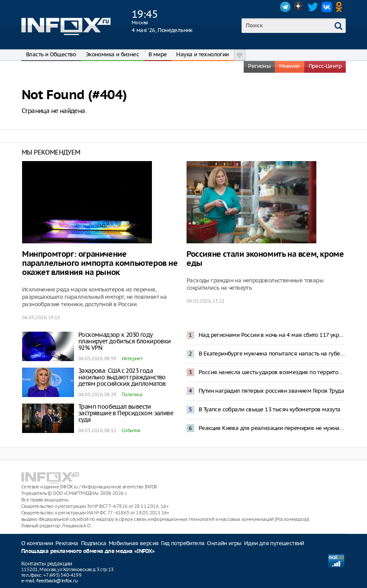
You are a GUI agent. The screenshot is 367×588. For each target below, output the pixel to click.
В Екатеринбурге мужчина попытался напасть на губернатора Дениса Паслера (272, 354)
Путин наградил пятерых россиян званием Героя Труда (271, 391)
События (131, 430)
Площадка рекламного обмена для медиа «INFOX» (88, 551)
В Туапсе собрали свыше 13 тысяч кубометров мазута (270, 409)
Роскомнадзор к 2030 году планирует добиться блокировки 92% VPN (125, 341)
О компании (37, 543)
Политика (132, 394)
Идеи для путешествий (274, 543)
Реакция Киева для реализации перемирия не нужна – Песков (272, 428)
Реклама (67, 543)
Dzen (299, 7)
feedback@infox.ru (57, 581)
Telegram (285, 7)
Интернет (132, 359)
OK (341, 7)
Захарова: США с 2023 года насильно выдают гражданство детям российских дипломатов (122, 377)
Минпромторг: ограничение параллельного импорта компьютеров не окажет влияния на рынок (100, 263)
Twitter (313, 7)
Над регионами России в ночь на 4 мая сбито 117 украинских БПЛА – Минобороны (272, 335)
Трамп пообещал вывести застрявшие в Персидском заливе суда (126, 413)
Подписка (93, 543)
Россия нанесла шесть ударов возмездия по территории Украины (272, 372)
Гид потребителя (183, 543)
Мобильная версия (134, 543)
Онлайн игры (224, 543)
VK (327, 7)
